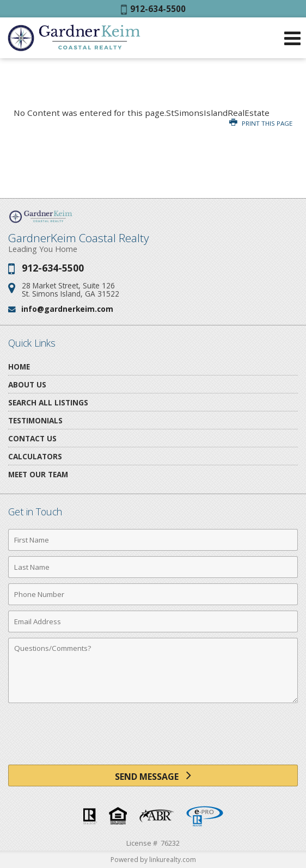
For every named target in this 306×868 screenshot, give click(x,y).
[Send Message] (153, 775)
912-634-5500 (153, 9)
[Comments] (153, 670)
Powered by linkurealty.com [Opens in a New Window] (153, 860)
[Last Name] (153, 567)
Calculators (35, 456)
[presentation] (153, 738)
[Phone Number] (153, 594)
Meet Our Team (38, 474)
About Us (27, 384)
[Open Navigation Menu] (292, 38)
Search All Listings (48, 402)
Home (19, 367)
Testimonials (35, 420)
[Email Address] (153, 621)
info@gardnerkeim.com (67, 309)
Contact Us (32, 438)
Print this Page (261, 123)
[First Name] (153, 540)
